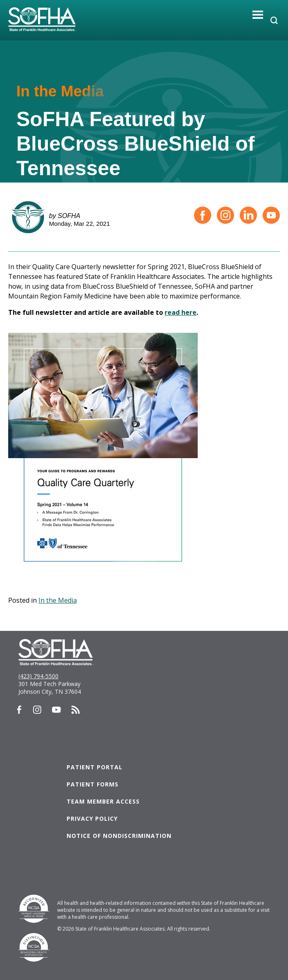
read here (181, 312)
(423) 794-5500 (38, 676)
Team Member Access (103, 801)
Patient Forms (93, 784)
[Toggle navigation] (258, 14)
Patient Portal (95, 767)
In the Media (58, 600)
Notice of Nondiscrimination (119, 836)
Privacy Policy (92, 819)
